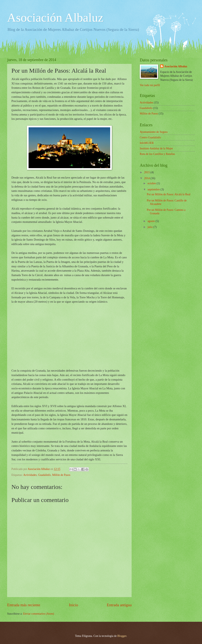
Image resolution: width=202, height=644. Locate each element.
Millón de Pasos (61, 475)
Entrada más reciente (24, 605)
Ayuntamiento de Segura (154, 132)
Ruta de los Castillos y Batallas (157, 154)
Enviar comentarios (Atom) (39, 614)
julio (150, 227)
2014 (147, 178)
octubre (152, 183)
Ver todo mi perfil (150, 85)
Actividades (30, 475)
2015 (147, 172)
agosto (151, 221)
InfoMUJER (147, 143)
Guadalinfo (44, 475)
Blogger (122, 636)
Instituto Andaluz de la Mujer (156, 148)
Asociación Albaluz (55, 18)
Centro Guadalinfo (150, 137)
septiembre (154, 189)
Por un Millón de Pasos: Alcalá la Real (168, 194)
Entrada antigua (119, 605)
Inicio (74, 605)
